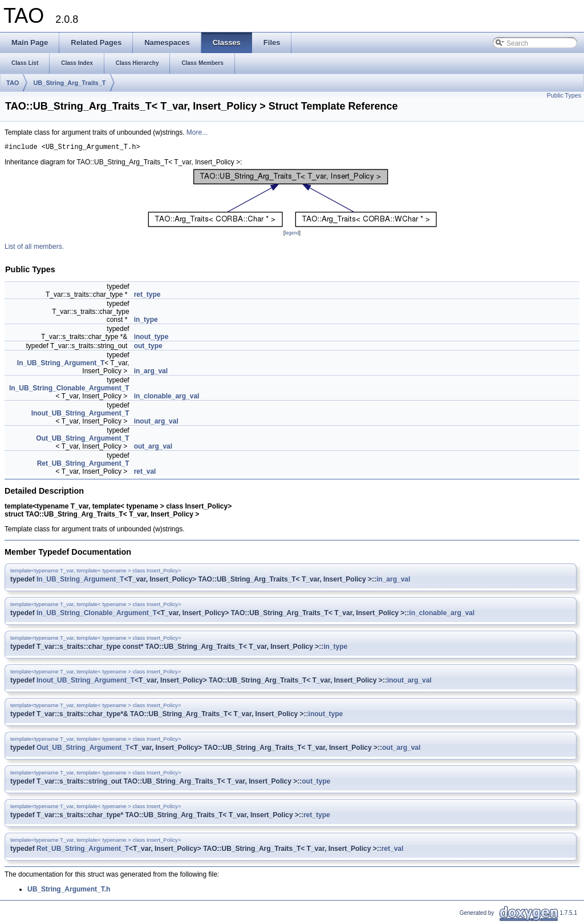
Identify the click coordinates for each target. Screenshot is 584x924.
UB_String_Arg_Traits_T (69, 83)
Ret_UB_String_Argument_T (83, 465)
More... (197, 132)
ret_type (147, 296)
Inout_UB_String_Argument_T (80, 415)
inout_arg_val (156, 423)
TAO (13, 83)
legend (292, 235)
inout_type (151, 338)
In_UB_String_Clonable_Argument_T (69, 390)
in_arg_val (151, 373)
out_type (148, 348)
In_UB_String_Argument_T (61, 365)
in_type (146, 321)
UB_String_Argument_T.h (69, 891)
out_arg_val (153, 448)
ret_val (145, 473)
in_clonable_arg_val (167, 398)
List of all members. (34, 248)
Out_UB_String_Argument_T (82, 440)
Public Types (564, 95)
